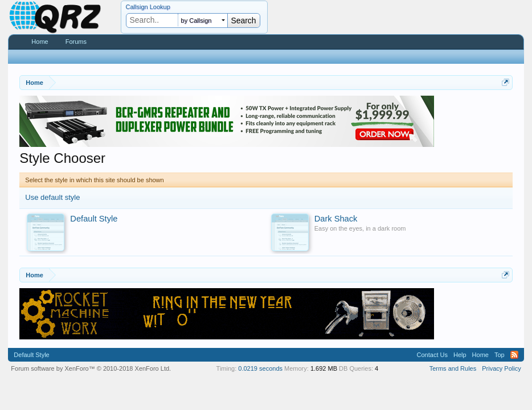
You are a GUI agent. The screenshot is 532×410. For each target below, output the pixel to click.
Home (40, 42)
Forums (76, 42)
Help (460, 355)
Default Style (31, 355)
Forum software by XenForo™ (91, 368)
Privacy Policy (501, 368)
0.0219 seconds (260, 368)
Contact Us (432, 355)
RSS (514, 355)
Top (500, 355)
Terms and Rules (453, 368)
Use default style (52, 197)
